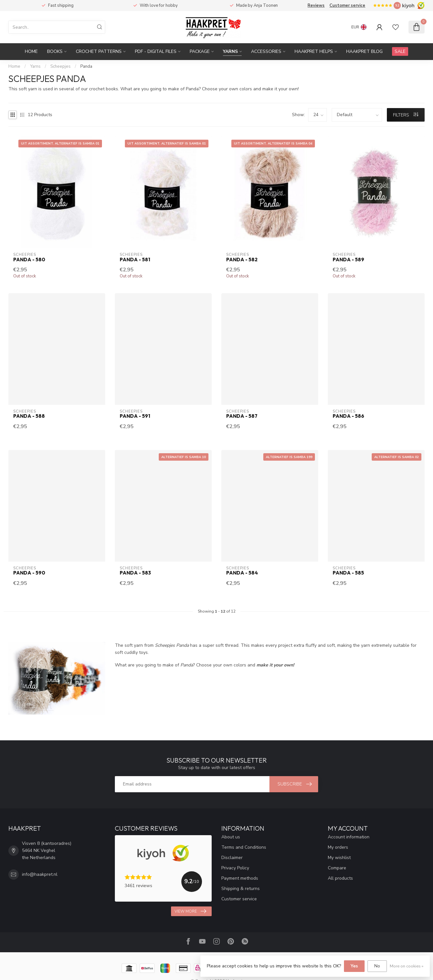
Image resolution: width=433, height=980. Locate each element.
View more (190, 911)
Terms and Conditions (244, 847)
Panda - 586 (348, 416)
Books (55, 51)
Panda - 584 (242, 573)
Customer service (347, 5)
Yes (354, 966)
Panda (86, 66)
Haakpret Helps (314, 51)
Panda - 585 (348, 573)
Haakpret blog (364, 51)
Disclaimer (232, 858)
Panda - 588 (29, 416)
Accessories (266, 51)
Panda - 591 (135, 416)
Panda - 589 (348, 260)
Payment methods (240, 878)
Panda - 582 (242, 260)
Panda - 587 (242, 416)
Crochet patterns (99, 51)
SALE (400, 51)
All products (340, 878)
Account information (349, 837)
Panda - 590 (29, 573)
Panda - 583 (135, 573)
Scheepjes (60, 66)
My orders (338, 847)
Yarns (230, 51)
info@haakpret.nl (40, 874)
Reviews (316, 5)
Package (200, 51)
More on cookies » (407, 966)
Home (31, 51)
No (377, 966)
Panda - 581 (135, 260)
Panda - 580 (29, 260)
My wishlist (339, 858)
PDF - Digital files (156, 51)
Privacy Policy (235, 868)
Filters (406, 115)
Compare (337, 868)
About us (231, 837)
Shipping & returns (241, 889)
